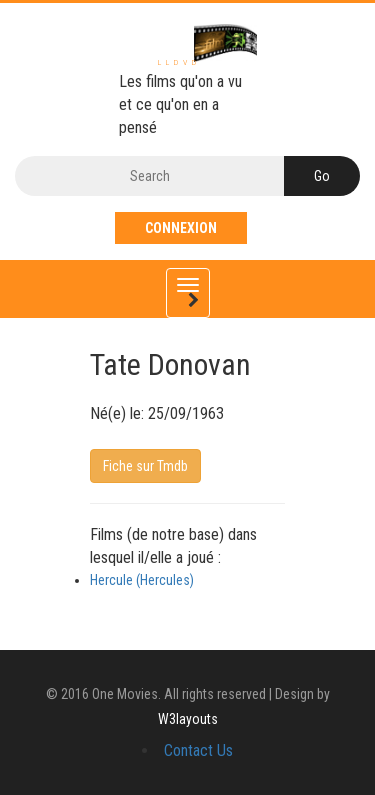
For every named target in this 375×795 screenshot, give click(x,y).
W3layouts (188, 719)
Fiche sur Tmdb (145, 466)
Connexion (181, 228)
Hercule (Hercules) (142, 580)
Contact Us (198, 750)
